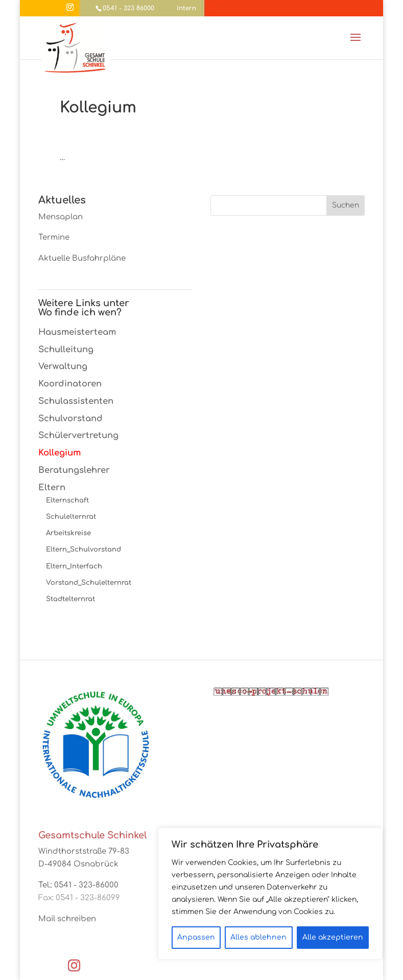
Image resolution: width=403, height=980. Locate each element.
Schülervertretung (78, 435)
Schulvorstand (70, 418)
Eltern (52, 487)
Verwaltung (63, 366)
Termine (54, 237)
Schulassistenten (76, 401)
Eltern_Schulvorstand (84, 549)
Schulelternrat (71, 517)
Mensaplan (61, 217)
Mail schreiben (67, 919)
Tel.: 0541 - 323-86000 (78, 885)
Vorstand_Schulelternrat (89, 583)
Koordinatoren (70, 384)
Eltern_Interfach (74, 566)
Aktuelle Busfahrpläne (82, 258)
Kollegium (60, 453)
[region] (270, 894)
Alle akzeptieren (333, 937)
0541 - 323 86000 (128, 8)
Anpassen (196, 937)
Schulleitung (66, 349)
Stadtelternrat (70, 599)
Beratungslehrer (74, 470)
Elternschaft (67, 500)
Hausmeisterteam (77, 332)
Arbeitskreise (68, 533)
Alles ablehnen (258, 937)
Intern (186, 8)
